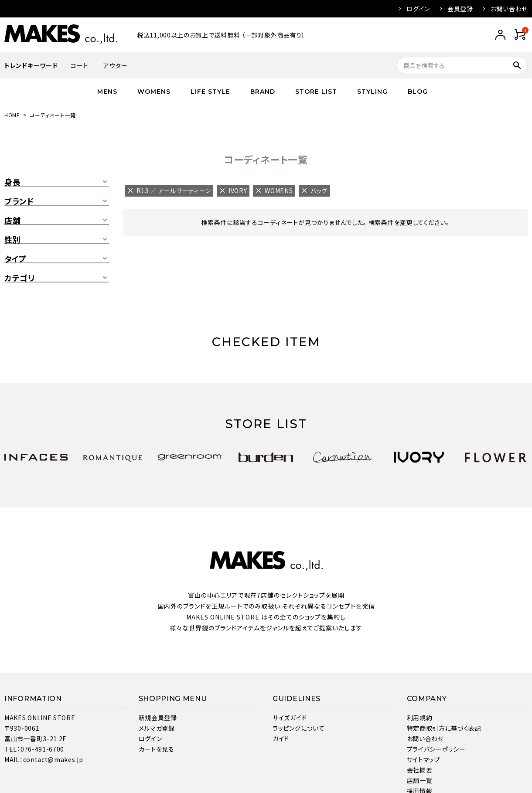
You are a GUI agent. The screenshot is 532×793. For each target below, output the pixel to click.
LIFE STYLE (210, 92)
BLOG (418, 92)
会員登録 (460, 9)
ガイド (281, 739)
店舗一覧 (420, 780)
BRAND (263, 92)
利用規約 (420, 718)
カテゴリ (20, 278)
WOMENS (154, 92)
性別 (12, 240)
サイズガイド (290, 718)
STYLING (372, 92)
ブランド (19, 201)
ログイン (418, 9)
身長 (12, 182)
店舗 (12, 221)
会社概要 (420, 770)
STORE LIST (316, 92)
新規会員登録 (158, 718)
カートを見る (157, 749)
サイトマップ (424, 759)
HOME (12, 115)
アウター (115, 65)
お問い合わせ (509, 9)
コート (79, 65)
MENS (107, 92)
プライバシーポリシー (436, 749)
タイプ (15, 259)
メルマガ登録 (157, 728)
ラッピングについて (298, 728)
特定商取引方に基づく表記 (444, 728)
